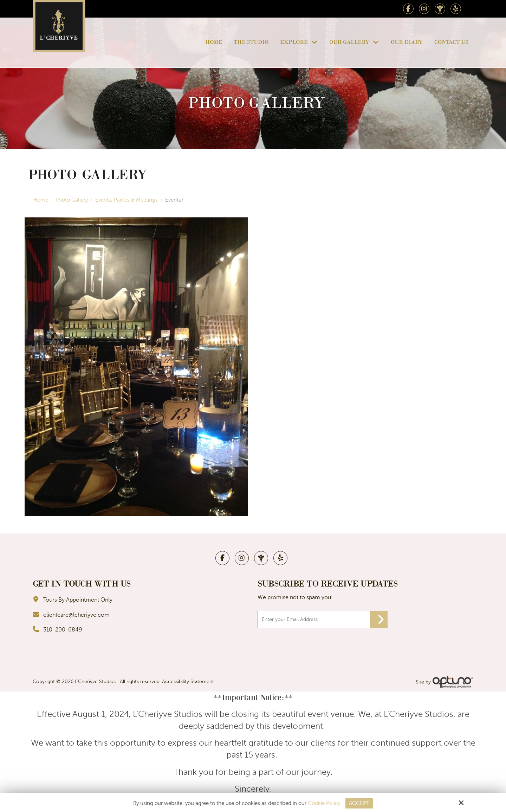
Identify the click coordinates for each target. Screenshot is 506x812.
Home (41, 200)
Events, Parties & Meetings (126, 200)
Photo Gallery (72, 200)
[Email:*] (323, 620)
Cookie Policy (324, 803)
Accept (359, 803)
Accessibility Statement (188, 682)
